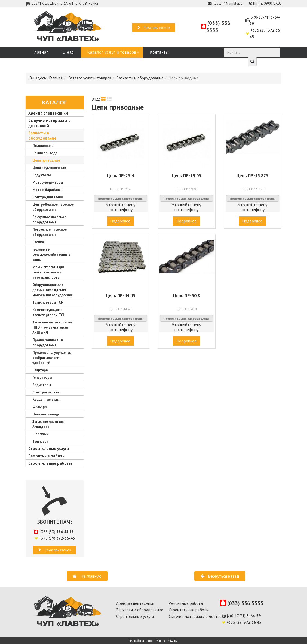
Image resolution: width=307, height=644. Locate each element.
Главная (41, 52)
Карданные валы (46, 400)
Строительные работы (50, 463)
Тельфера (40, 441)
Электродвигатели (47, 197)
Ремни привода (45, 153)
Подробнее (120, 221)
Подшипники (43, 146)
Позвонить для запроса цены (121, 198)
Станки (38, 242)
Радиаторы (42, 385)
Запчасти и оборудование (140, 78)
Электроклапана (46, 392)
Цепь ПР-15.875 (252, 175)
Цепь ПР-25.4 (120, 175)
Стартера (40, 370)
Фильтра (39, 407)
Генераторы (42, 378)
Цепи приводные (46, 160)
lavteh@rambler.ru (228, 3)
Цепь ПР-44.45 (121, 295)
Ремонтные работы (47, 456)
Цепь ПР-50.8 (187, 295)
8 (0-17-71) (244, 616)
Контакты (159, 52)
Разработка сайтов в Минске (148, 641)
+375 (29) (57, 538)
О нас (68, 52)
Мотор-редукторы (48, 182)
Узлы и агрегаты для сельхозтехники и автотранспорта (48, 272)
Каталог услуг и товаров (112, 52)
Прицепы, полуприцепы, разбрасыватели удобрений (51, 358)
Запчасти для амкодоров (57, 63)
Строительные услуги (49, 449)
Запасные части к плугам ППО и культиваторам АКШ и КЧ (52, 327)
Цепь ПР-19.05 (186, 175)
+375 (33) (56, 532)
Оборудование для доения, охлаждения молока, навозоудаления (53, 290)
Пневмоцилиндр (46, 414)
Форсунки (40, 434)
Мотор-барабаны (47, 190)
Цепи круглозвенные (49, 168)
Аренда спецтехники (48, 113)
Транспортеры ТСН (48, 302)
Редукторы (42, 175)
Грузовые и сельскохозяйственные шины (51, 255)
